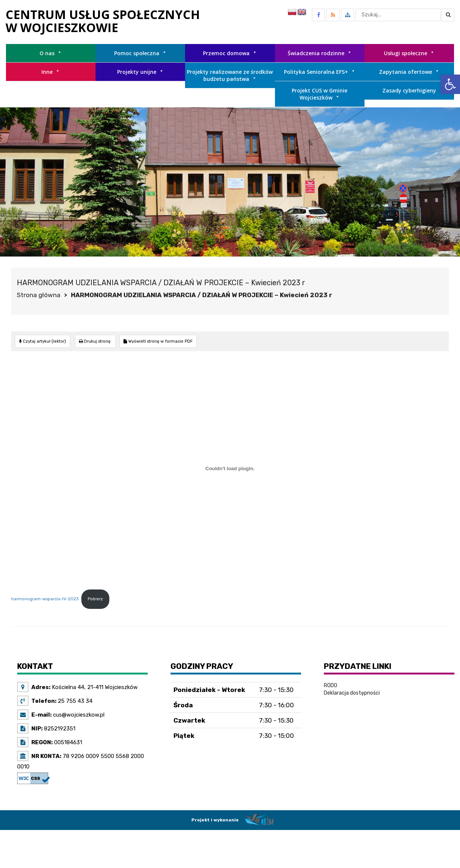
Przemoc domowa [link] (230, 53)
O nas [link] (51, 53)
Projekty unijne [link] (140, 72)
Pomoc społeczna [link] (140, 53)
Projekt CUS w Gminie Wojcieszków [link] (320, 94)
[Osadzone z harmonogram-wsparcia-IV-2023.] (230, 469)
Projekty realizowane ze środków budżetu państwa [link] (230, 75)
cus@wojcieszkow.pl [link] (78, 715)
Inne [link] (51, 72)
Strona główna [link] (39, 295)
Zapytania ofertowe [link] (409, 72)
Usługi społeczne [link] (409, 53)
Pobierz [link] (95, 599)
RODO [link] (331, 685)
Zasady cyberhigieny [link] (409, 90)
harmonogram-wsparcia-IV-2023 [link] (45, 599)
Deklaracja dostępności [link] (352, 693)
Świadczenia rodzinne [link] (320, 53)
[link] (450, 84)
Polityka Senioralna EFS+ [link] (320, 72)
